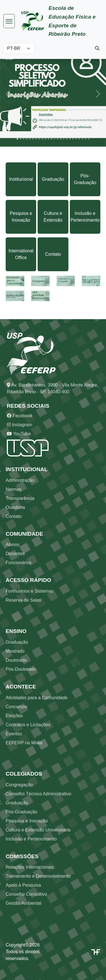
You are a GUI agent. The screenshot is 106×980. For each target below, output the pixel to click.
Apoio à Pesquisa (23, 885)
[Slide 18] (70, 139)
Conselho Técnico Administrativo (38, 794)
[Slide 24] (89, 139)
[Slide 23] (86, 139)
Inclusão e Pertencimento (85, 217)
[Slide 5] (30, 139)
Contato (53, 254)
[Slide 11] (48, 139)
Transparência (20, 498)
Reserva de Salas (23, 600)
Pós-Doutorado (21, 669)
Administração (20, 480)
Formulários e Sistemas (29, 591)
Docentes (15, 554)
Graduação (53, 179)
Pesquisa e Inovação (21, 217)
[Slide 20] (76, 139)
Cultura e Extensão (53, 217)
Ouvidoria (15, 507)
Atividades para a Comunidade (37, 698)
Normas (14, 489)
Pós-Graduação (85, 179)
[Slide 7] (36, 139)
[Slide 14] (58, 139)
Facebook (20, 416)
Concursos (16, 707)
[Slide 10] (45, 139)
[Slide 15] (61, 139)
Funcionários (19, 563)
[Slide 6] (33, 139)
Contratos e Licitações (28, 725)
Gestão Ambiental (23, 903)
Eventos (14, 734)
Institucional (21, 179)
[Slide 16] (64, 139)
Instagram (20, 425)
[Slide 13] (55, 139)
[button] (8, 94)
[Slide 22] (82, 139)
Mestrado (15, 651)
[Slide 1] (17, 139)
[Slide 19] (73, 139)
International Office (21, 254)
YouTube (19, 434)
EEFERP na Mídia (24, 743)
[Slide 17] (67, 139)
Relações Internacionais (30, 867)
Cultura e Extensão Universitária (38, 830)
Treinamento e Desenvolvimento (38, 876)
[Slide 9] (42, 139)
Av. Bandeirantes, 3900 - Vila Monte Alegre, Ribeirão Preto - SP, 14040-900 (53, 388)
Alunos (13, 545)
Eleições (14, 716)
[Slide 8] (39, 139)
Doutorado (16, 660)
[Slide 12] (52, 139)
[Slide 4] (27, 139)
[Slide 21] (79, 139)
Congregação (19, 785)
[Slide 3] (24, 139)
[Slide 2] (20, 139)
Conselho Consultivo (26, 894)
